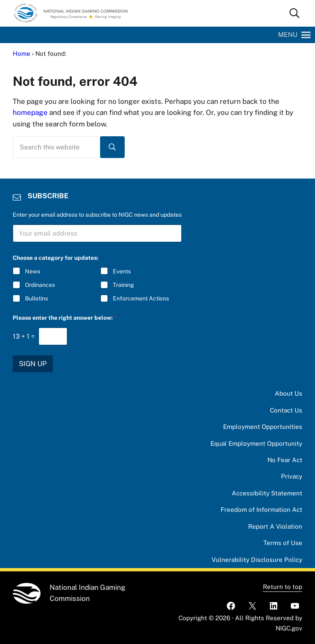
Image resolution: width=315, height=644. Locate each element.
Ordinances (40, 285)
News (33, 271)
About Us (289, 393)
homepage (30, 112)
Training (123, 285)
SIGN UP (33, 364)
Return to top (283, 587)
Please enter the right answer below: (65, 318)
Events (122, 271)
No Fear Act (285, 460)
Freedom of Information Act (261, 510)
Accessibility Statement (267, 493)
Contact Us (286, 410)
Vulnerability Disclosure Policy (257, 560)
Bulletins (37, 298)
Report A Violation (275, 526)
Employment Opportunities (263, 427)
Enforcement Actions (141, 298)
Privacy (292, 476)
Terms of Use (283, 543)
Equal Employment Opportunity (256, 443)
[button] (288, 35)
